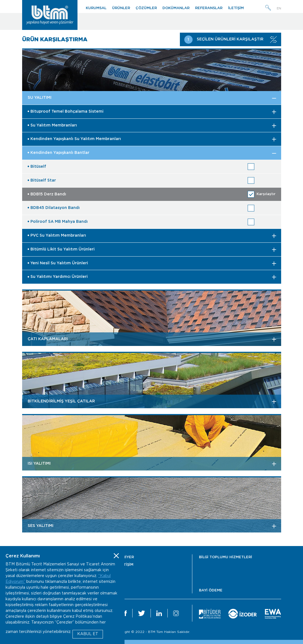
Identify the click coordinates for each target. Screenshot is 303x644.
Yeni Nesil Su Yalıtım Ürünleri (58, 263)
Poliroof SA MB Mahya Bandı (58, 222)
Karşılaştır (266, 194)
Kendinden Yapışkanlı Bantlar (59, 153)
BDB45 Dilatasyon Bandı (54, 208)
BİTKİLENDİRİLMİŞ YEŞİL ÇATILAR (61, 401)
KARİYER (126, 557)
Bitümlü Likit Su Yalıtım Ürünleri (61, 249)
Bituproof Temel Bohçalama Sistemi (66, 112)
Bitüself (37, 167)
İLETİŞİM (236, 8)
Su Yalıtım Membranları (52, 125)
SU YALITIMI (40, 98)
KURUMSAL (96, 8)
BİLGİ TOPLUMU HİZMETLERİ (226, 557)
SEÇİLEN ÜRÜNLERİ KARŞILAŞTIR (231, 40)
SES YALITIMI (41, 526)
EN (279, 8)
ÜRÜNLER (121, 8)
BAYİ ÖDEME (211, 590)
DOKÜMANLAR (176, 8)
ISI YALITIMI (39, 464)
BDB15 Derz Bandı (47, 194)
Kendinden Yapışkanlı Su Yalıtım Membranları (74, 139)
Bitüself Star (42, 180)
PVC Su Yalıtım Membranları (57, 236)
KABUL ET (88, 634)
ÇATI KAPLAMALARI (48, 339)
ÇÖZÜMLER (146, 8)
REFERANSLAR (209, 8)
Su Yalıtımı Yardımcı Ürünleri (58, 277)
